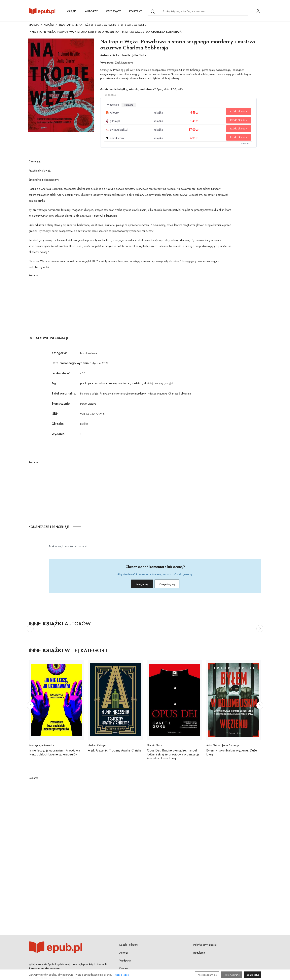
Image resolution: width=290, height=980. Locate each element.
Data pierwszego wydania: (71, 363)
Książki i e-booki (128, 945)
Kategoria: (59, 353)
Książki (72, 11)
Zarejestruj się (173, 584)
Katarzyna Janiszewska (41, 745)
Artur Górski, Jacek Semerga (223, 745)
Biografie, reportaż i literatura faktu (87, 25)
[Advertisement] (130, 305)
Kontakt (136, 11)
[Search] (153, 12)
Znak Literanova (124, 63)
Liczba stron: (61, 373)
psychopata (87, 383)
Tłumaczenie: (61, 404)
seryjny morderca (119, 383)
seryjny (159, 383)
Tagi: (54, 383)
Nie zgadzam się (207, 975)
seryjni (169, 383)
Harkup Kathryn (97, 745)
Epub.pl (34, 25)
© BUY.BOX (246, 144)
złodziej (148, 383)
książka (129, 105)
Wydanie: (58, 434)
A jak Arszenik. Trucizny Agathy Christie (115, 750)
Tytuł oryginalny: (64, 393)
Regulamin (199, 953)
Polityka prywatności (205, 945)
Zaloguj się (137, 584)
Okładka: (58, 424)
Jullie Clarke (139, 55)
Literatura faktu (134, 25)
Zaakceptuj (253, 975)
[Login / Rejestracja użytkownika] (258, 11)
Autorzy (91, 11)
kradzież (137, 383)
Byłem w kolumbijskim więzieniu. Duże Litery (232, 752)
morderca (101, 383)
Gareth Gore (155, 745)
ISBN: (55, 414)
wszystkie (113, 105)
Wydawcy (113, 11)
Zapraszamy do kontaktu (45, 968)
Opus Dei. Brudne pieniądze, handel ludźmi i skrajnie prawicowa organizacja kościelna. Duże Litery (173, 754)
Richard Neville (121, 55)
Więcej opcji (122, 975)
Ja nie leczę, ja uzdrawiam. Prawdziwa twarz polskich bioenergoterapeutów (54, 752)
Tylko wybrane (232, 975)
